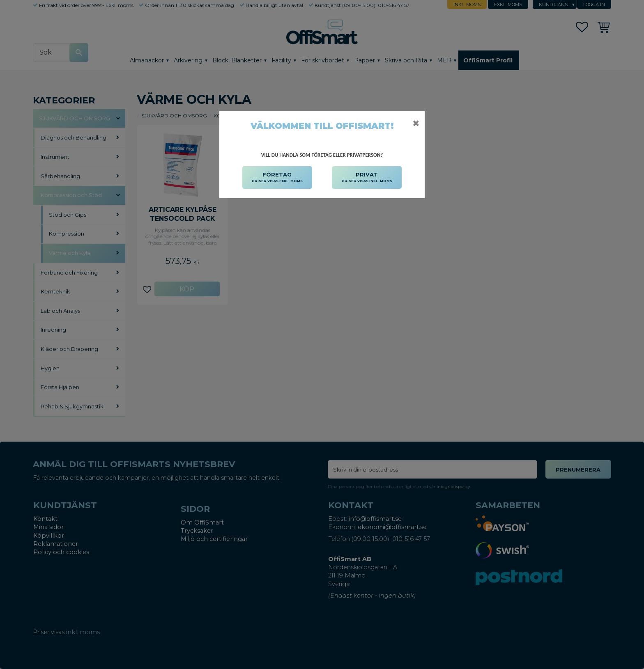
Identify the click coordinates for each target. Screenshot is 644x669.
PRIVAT (367, 178)
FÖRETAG (277, 178)
